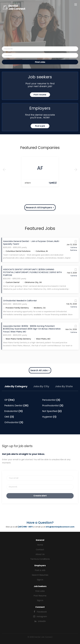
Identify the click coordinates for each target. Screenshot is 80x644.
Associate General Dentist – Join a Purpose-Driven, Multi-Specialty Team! (31, 243)
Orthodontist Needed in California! (20, 301)
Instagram (42, 617)
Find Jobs (40, 62)
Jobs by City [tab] (41, 386)
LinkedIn (42, 621)
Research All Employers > (40, 207)
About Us (40, 554)
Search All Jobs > (40, 370)
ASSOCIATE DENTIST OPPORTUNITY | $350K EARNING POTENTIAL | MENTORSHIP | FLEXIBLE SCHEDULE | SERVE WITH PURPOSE (32, 272)
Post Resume (40, 596)
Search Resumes (40, 575)
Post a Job (40, 570)
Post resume (40, 95)
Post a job (40, 126)
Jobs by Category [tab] (16, 386)
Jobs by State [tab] (64, 386)
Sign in (40, 580)
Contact (40, 550)
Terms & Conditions (40, 559)
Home (40, 545)
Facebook (42, 612)
